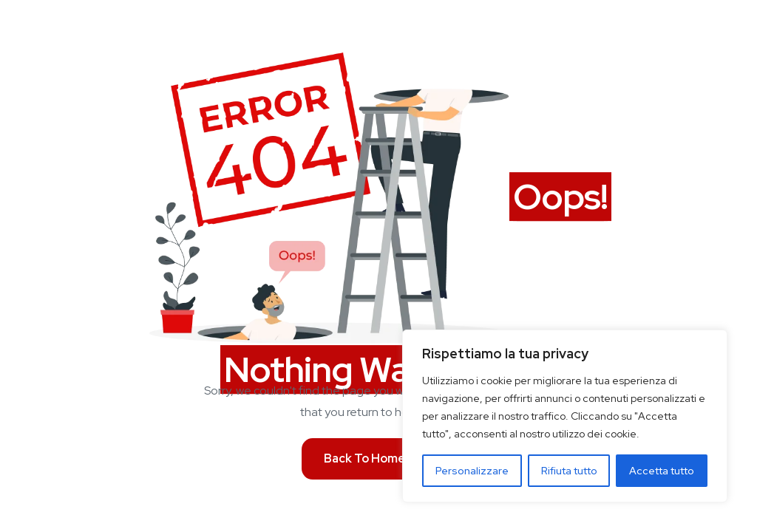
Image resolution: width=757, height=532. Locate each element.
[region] (565, 416)
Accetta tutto (662, 471)
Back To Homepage (379, 458)
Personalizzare (472, 471)
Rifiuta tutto (569, 471)
